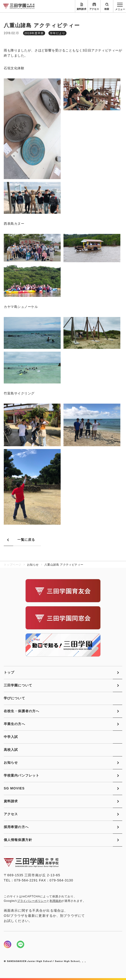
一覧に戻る (26, 540)
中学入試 (11, 737)
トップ (9, 672)
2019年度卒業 (34, 33)
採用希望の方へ (16, 827)
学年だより (57, 33)
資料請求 (82, 9)
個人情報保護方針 (18, 840)
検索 (107, 9)
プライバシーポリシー (32, 901)
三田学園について (18, 685)
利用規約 (55, 901)
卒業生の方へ (14, 724)
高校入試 (11, 750)
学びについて (14, 698)
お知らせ (11, 763)
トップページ (13, 565)
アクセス (94, 9)
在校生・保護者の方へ (22, 711)
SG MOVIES (14, 788)
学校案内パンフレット (22, 775)
